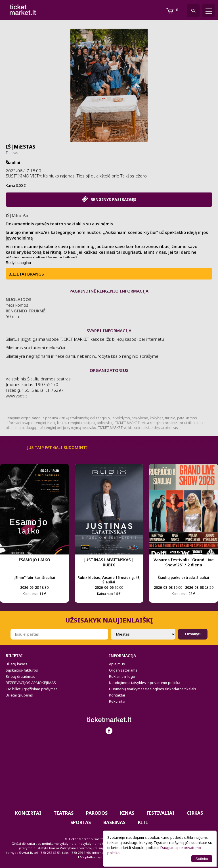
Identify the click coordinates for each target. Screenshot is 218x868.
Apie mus (117, 664)
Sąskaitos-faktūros (22, 670)
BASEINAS (114, 822)
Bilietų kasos (16, 664)
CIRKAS (195, 813)
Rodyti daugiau (18, 263)
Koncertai (28, 813)
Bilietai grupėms (19, 695)
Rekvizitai (117, 701)
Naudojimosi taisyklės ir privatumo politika (145, 683)
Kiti (143, 822)
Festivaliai (161, 813)
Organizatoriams (123, 670)
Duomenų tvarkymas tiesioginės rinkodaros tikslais (153, 689)
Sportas (81, 822)
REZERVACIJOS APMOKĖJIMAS (31, 683)
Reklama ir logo (122, 676)
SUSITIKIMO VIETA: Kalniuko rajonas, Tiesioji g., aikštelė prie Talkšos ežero (76, 176)
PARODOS (97, 813)
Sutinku (202, 859)
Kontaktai (117, 695)
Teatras (12, 153)
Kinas (127, 813)
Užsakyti (193, 634)
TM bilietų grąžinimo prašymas (32, 689)
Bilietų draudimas (20, 676)
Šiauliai (13, 162)
